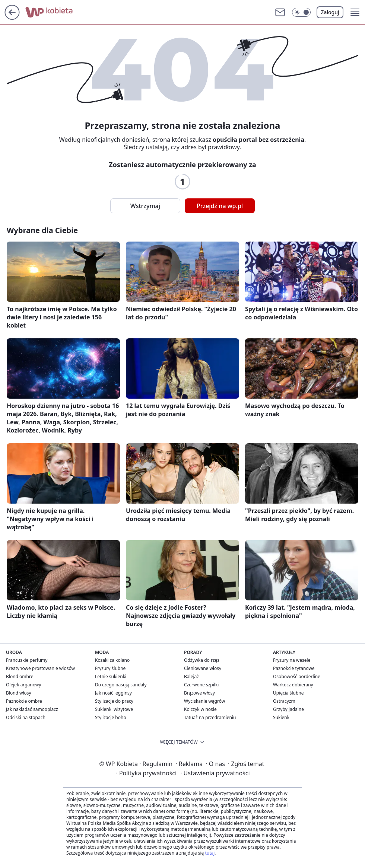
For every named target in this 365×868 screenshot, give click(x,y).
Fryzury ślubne (110, 668)
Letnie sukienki (111, 676)
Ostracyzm (284, 701)
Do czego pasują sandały (121, 685)
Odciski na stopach (26, 717)
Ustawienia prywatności (215, 773)
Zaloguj (330, 12)
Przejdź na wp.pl (220, 206)
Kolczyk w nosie (200, 709)
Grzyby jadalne (288, 709)
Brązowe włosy (199, 693)
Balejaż (191, 676)
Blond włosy (19, 693)
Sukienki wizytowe (114, 709)
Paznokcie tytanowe (294, 668)
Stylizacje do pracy (114, 701)
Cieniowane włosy (203, 668)
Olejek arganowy (23, 685)
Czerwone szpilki (201, 685)
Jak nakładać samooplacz (32, 709)
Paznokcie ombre (24, 701)
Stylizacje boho (111, 717)
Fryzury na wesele (292, 660)
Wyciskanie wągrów (204, 701)
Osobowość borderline (297, 676)
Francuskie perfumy (27, 660)
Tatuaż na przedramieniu (210, 717)
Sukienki (282, 717)
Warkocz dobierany (293, 685)
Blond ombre (20, 676)
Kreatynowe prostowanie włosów (40, 668)
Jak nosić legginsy (113, 693)
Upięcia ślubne (288, 693)
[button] (301, 12)
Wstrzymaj (145, 206)
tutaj (210, 853)
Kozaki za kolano (112, 660)
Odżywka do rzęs (202, 660)
